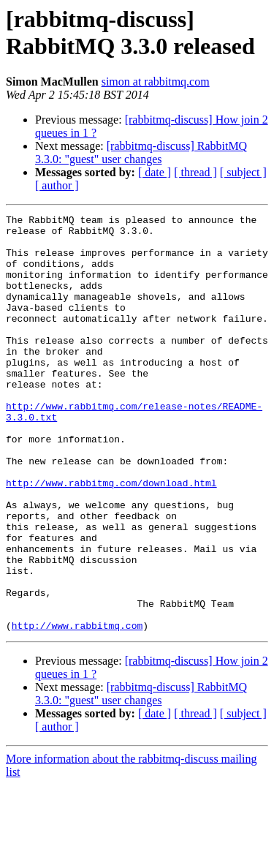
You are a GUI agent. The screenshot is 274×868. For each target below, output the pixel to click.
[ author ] (57, 185)
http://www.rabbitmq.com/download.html (111, 537)
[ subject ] (243, 172)
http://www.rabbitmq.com (77, 709)
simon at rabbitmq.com (156, 82)
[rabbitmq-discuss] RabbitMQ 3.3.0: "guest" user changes (141, 152)
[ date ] (155, 172)
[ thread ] (195, 172)
